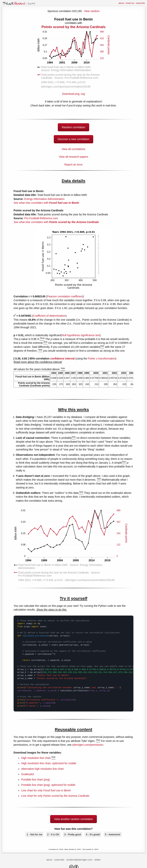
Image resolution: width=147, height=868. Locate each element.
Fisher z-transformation (102, 359)
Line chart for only (46, 790)
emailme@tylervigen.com (79, 860)
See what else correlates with (46, 203)
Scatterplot (28, 774)
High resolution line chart (36, 758)
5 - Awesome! (113, 834)
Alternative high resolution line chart (42, 769)
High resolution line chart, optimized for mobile (49, 763)
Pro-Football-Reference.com (41, 218)
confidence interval (62, 359)
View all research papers (73, 157)
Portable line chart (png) (36, 780)
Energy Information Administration (44, 199)
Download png (73, 56)
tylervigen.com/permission (88, 745)
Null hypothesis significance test (81, 335)
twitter (98, 860)
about (121, 3)
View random (92, 11)
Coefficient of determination (49, 316)
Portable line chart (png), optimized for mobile (48, 785)
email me (130, 3)
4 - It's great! (93, 834)
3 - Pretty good (72, 834)
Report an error (74, 165)
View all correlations (73, 149)
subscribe (140, 3)
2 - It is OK (53, 834)
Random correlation (73, 127)
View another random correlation (73, 819)
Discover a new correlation (74, 139)
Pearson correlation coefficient (65, 296)
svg (83, 94)
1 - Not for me (34, 834)
